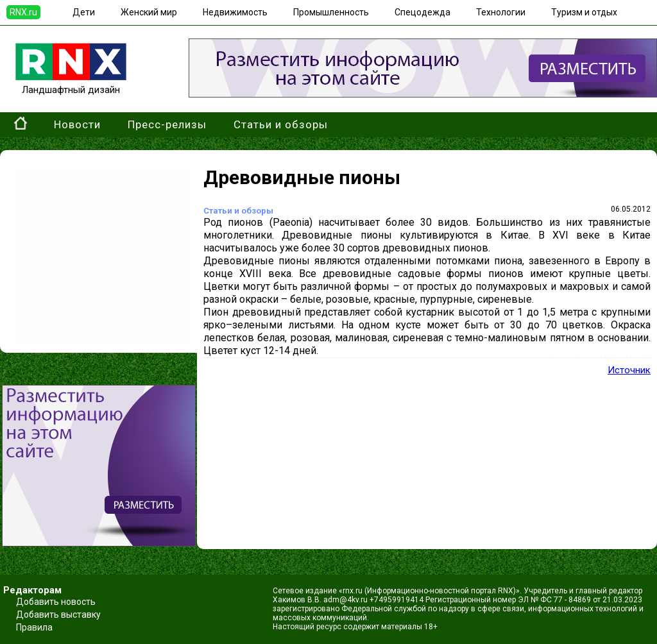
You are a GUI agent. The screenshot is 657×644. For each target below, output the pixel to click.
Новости (77, 124)
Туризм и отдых (584, 12)
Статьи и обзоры (281, 124)
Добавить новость (56, 602)
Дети (84, 12)
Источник (629, 370)
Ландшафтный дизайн (71, 84)
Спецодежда (422, 12)
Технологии (501, 12)
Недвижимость (235, 12)
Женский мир (149, 12)
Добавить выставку (58, 614)
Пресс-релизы (167, 124)
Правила (34, 627)
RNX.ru (23, 12)
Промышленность (331, 12)
